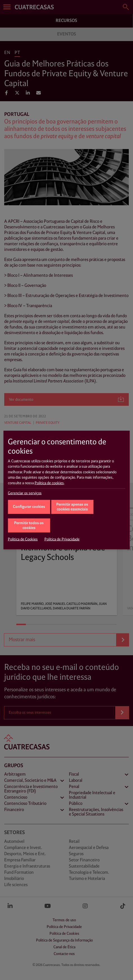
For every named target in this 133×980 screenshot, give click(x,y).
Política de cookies (49, 483)
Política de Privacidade (62, 539)
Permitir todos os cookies (29, 526)
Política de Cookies (23, 539)
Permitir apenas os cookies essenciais (72, 507)
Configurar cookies (29, 507)
